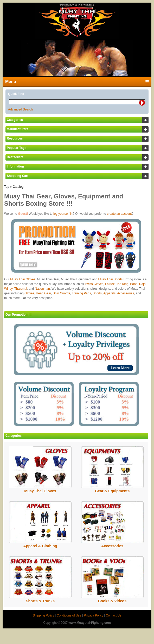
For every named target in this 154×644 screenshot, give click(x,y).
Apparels (109, 293)
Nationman (42, 289)
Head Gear (43, 293)
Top (7, 187)
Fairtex (110, 284)
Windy (8, 289)
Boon (134, 284)
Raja (142, 284)
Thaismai (21, 289)
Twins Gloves (94, 284)
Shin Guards (62, 293)
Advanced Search (20, 109)
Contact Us (114, 615)
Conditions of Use (69, 615)
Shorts (97, 293)
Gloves (29, 293)
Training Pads (81, 293)
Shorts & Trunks (40, 601)
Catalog (18, 187)
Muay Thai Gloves (23, 279)
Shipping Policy (43, 615)
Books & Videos (112, 601)
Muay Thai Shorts (111, 279)
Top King (122, 284)
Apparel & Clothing (40, 546)
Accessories (126, 293)
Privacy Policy (94, 615)
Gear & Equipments (112, 491)
